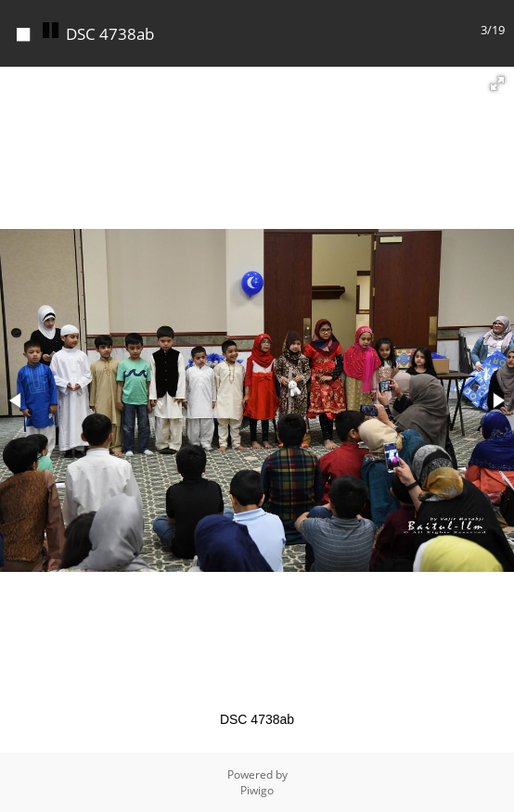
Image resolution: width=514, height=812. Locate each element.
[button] (497, 83)
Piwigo (257, 790)
